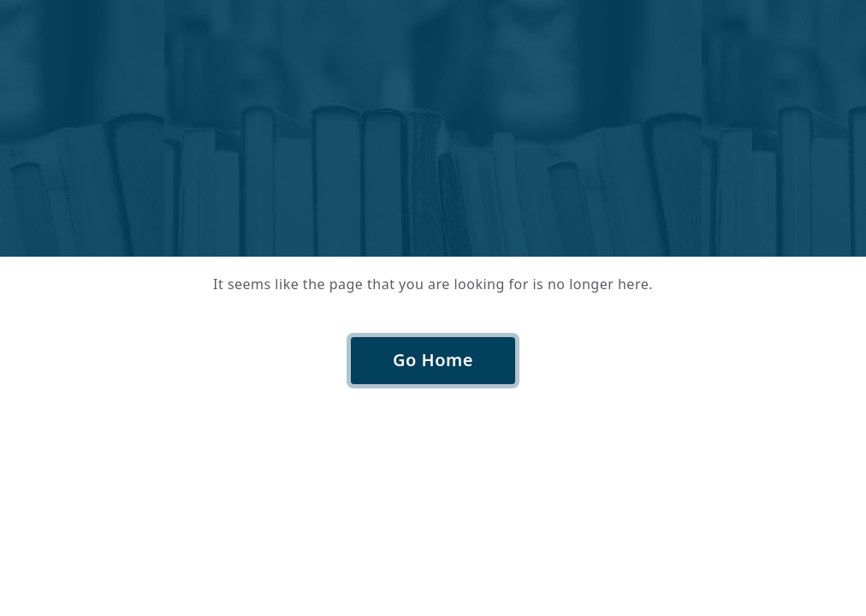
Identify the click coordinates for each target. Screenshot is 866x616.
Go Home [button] (433, 360)
